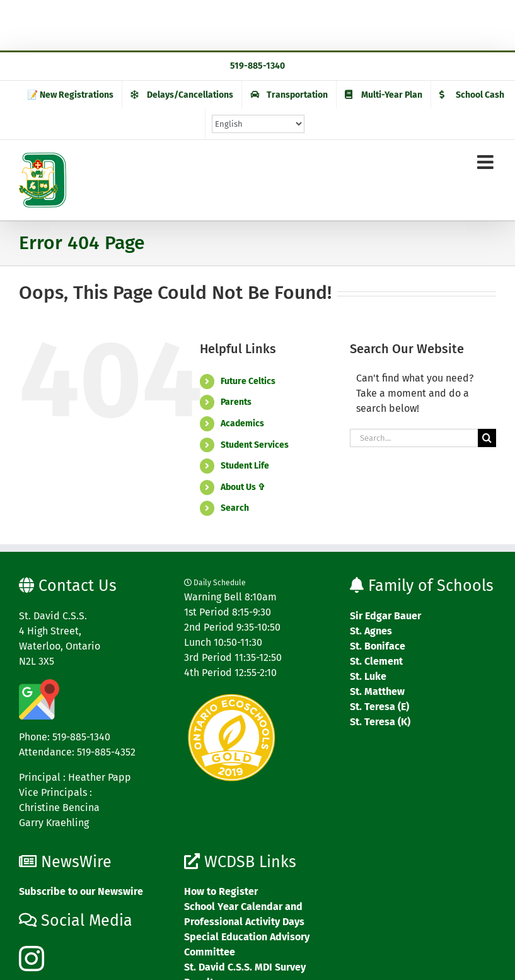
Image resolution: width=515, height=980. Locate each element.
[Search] (487, 438)
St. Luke (368, 676)
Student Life (245, 466)
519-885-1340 (257, 66)
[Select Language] (258, 124)
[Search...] (414, 438)
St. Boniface (378, 646)
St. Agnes (371, 631)
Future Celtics (248, 381)
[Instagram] (32, 959)
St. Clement (376, 661)
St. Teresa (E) (379, 707)
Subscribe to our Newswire (81, 891)
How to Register (221, 891)
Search (235, 508)
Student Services (255, 445)
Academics (242, 423)
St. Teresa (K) (380, 722)
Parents (236, 402)
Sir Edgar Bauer (385, 616)
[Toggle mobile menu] (487, 162)
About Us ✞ (243, 487)
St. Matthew (377, 691)
